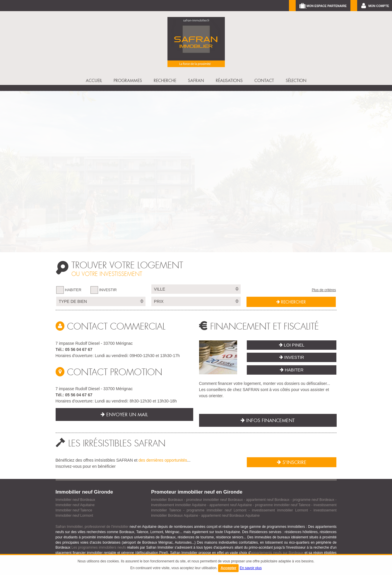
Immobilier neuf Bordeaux (76, 500)
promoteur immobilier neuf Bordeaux (214, 500)
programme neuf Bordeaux (314, 500)
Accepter (228, 568)
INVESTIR (108, 290)
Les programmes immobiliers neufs (99, 547)
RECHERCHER (291, 302)
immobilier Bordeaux (167, 500)
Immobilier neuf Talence (74, 510)
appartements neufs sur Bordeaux (277, 553)
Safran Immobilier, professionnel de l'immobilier (92, 527)
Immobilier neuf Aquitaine (75, 505)
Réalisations (229, 80)
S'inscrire (292, 462)
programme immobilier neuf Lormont (216, 510)
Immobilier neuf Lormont (74, 516)
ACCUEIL (94, 80)
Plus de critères (324, 290)
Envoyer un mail (124, 414)
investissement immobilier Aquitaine (179, 505)
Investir (292, 357)
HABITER (73, 290)
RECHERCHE (165, 80)
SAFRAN (196, 80)
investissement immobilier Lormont (280, 510)
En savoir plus (251, 568)
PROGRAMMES (128, 80)
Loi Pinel (292, 345)
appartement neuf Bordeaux (268, 500)
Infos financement (268, 420)
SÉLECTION (296, 80)
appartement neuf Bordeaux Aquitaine (230, 516)
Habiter (292, 370)
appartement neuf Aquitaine (231, 505)
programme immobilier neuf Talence (283, 505)
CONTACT (264, 80)
